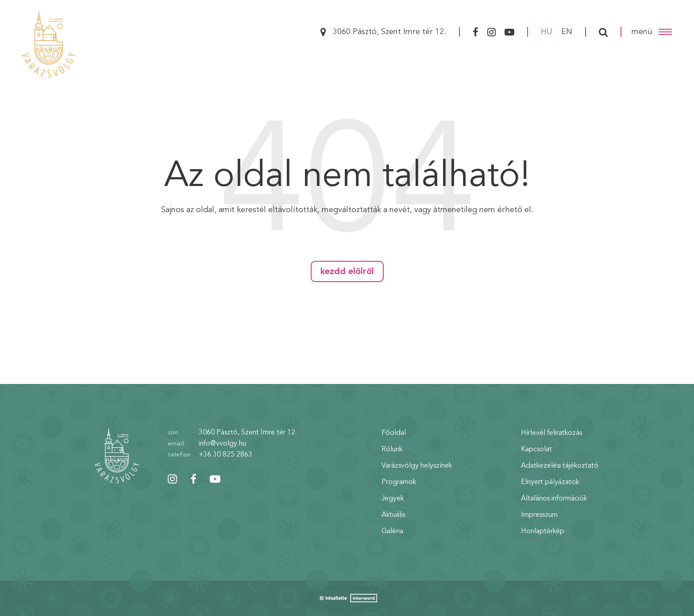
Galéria (392, 531)
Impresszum (539, 515)
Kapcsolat (536, 449)
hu (547, 32)
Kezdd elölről (347, 272)
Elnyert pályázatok (550, 482)
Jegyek (393, 499)
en (567, 32)
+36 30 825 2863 (226, 455)
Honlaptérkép (543, 531)
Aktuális (393, 515)
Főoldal (394, 433)
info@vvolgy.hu (222, 444)
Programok (399, 482)
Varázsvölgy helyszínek (417, 466)
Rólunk (392, 449)
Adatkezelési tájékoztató (560, 466)
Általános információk (554, 499)
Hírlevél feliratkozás (551, 433)
